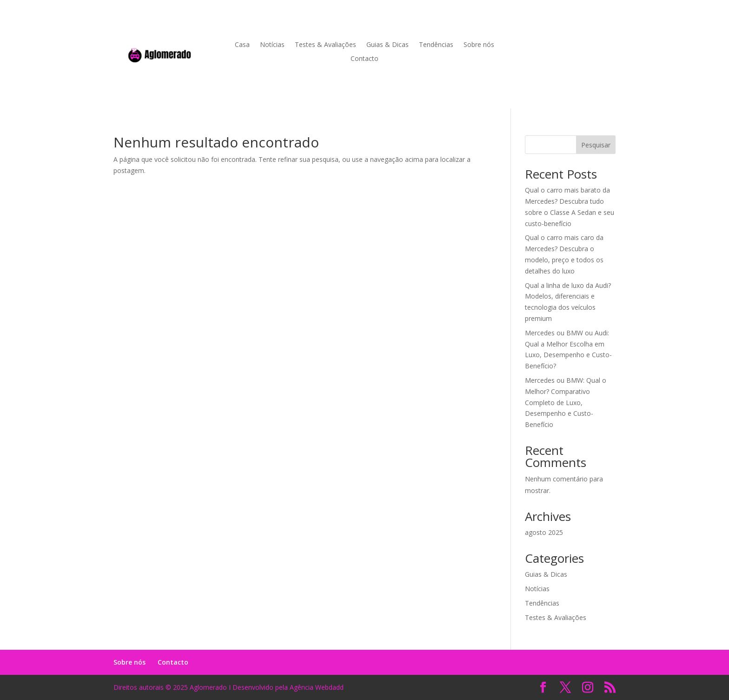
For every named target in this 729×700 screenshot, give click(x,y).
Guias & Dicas (388, 45)
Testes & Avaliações (325, 45)
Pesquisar (596, 145)
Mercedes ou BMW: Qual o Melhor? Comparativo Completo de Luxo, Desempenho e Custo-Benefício (566, 402)
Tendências (436, 45)
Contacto (364, 59)
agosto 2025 (544, 532)
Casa (242, 45)
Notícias (272, 45)
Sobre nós (479, 45)
